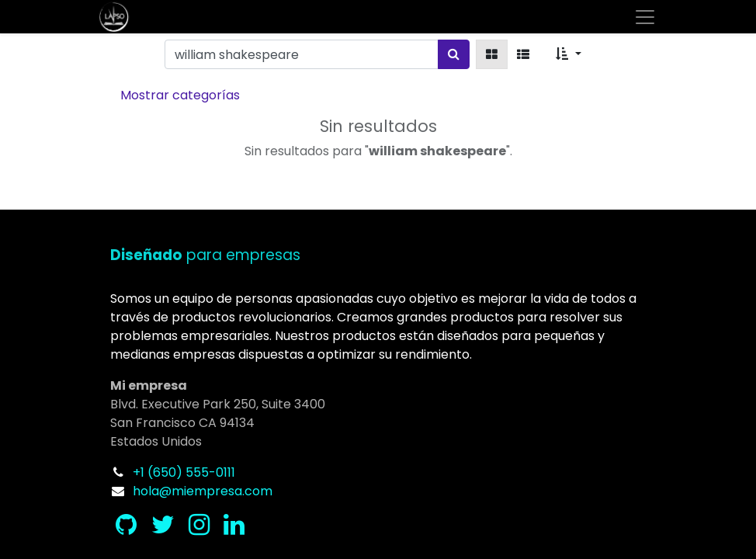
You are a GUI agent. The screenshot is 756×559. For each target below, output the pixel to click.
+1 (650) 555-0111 (184, 472)
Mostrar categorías (180, 95)
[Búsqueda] (454, 54)
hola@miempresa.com (203, 491)
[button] (568, 54)
